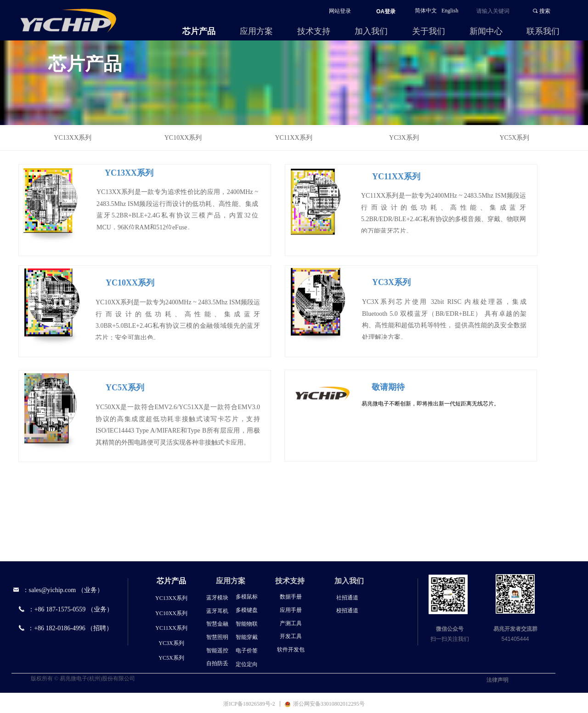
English (450, 11)
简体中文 (426, 11)
